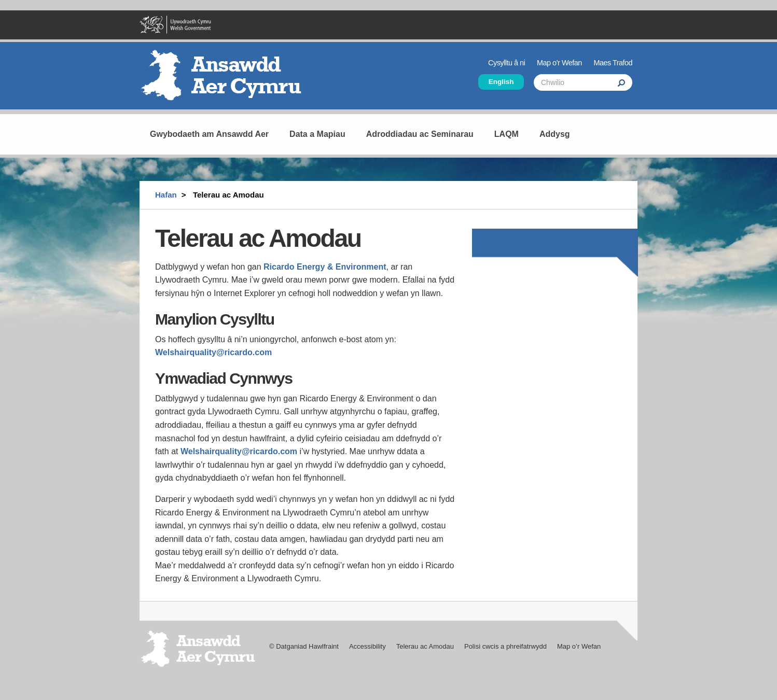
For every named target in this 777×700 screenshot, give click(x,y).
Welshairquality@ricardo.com (213, 352)
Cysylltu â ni (507, 63)
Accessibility (367, 646)
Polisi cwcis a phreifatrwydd (505, 646)
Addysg (555, 134)
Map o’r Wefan (559, 63)
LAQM (507, 134)
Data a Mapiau (317, 134)
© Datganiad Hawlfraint (304, 646)
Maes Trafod (613, 63)
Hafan (166, 195)
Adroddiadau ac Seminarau (420, 134)
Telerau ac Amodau (425, 646)
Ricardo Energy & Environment (325, 267)
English (501, 82)
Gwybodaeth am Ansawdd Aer (209, 134)
